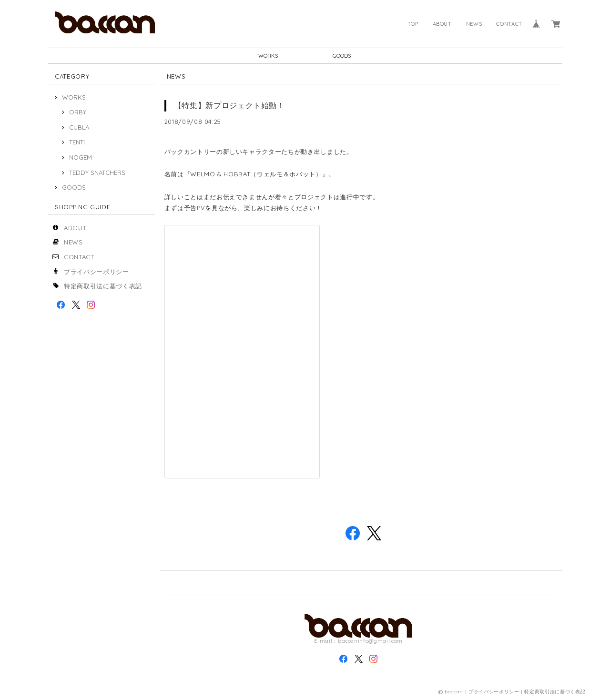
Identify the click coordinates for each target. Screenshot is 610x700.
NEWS (474, 24)
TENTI (77, 142)
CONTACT (509, 24)
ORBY (78, 112)
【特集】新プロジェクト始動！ (229, 105)
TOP (413, 24)
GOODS (342, 56)
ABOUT (442, 24)
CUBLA (79, 127)
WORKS (268, 56)
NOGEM (81, 157)
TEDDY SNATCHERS (97, 172)
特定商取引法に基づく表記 (103, 286)
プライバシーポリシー (97, 272)
